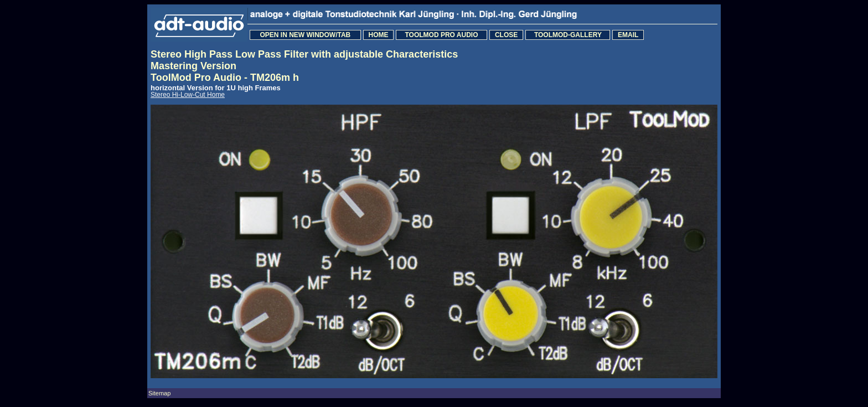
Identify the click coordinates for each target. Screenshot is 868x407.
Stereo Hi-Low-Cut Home (188, 95)
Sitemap (159, 393)
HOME (378, 35)
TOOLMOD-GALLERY (568, 35)
